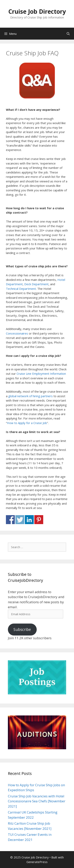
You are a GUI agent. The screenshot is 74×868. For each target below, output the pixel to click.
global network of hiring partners (30, 396)
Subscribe (22, 630)
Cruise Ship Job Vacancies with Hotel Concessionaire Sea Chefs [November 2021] (37, 801)
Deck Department (36, 284)
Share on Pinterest (39, 520)
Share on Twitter (20, 520)
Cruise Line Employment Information (41, 374)
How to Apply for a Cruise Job (27, 423)
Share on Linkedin (29, 520)
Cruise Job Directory (37, 11)
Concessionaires (17, 333)
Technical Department (21, 289)
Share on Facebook (10, 520)
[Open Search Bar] (68, 34)
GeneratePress (37, 862)
